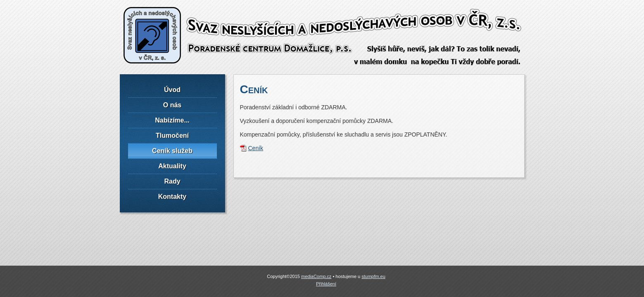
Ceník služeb (172, 151)
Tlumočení (172, 136)
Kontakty (172, 197)
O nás (172, 105)
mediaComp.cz (316, 276)
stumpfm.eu (373, 276)
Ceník (256, 148)
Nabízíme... (172, 120)
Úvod (172, 90)
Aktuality (172, 166)
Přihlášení (326, 284)
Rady (172, 181)
